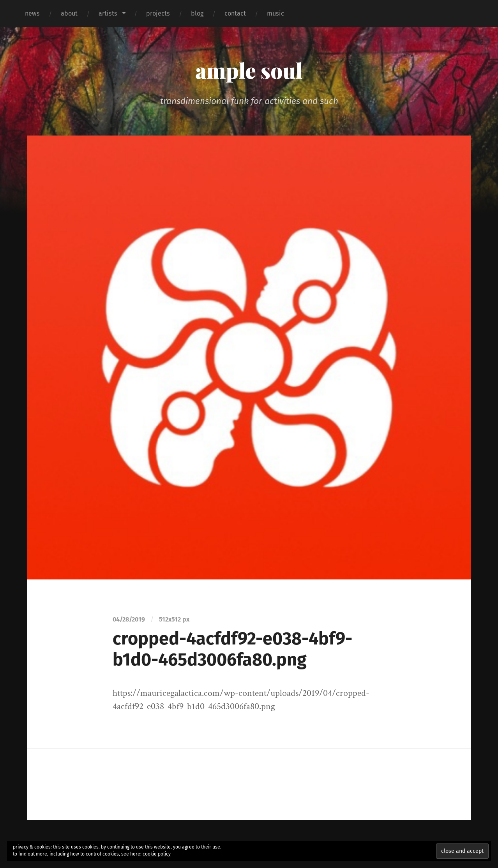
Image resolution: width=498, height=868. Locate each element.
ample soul (249, 70)
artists (108, 13)
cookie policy (157, 854)
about (69, 13)
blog (197, 13)
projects (158, 13)
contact (235, 13)
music (275, 13)
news (32, 13)
